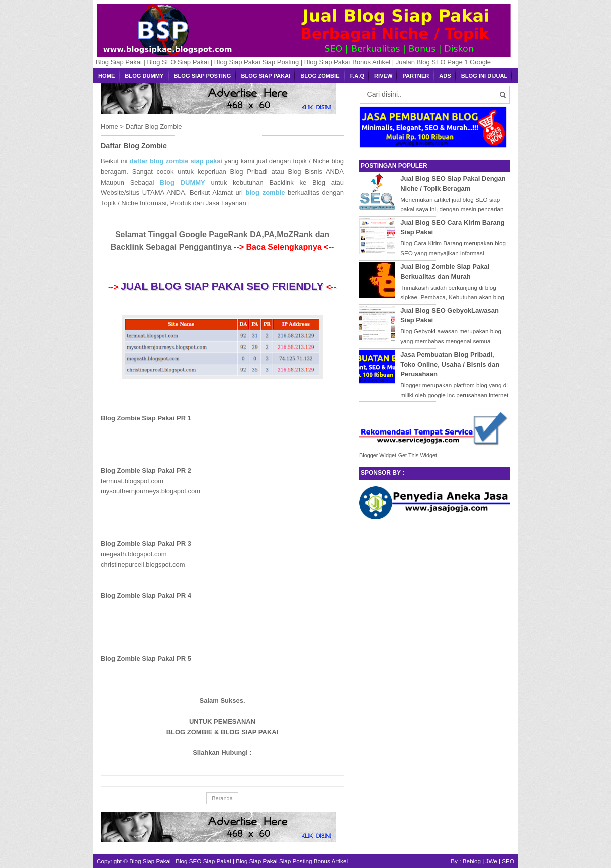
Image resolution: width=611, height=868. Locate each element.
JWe (492, 861)
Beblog (472, 861)
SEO (508, 861)
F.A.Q (357, 76)
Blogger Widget (378, 455)
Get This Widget (418, 455)
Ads (445, 76)
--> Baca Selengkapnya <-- (284, 247)
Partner (416, 76)
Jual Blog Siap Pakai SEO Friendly (223, 286)
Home (106, 76)
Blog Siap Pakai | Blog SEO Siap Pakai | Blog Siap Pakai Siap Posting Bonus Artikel (239, 861)
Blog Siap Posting (203, 76)
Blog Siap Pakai (266, 76)
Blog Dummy (144, 76)
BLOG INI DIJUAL (485, 76)
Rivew (383, 76)
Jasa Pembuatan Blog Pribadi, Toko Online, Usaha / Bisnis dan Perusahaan (450, 364)
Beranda (222, 798)
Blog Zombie (320, 76)
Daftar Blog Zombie (134, 146)
